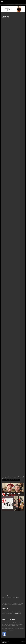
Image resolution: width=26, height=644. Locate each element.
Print (3, 641)
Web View (23, 641)
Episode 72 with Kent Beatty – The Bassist (11, 480)
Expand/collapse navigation (13, 2)
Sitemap (7, 641)
